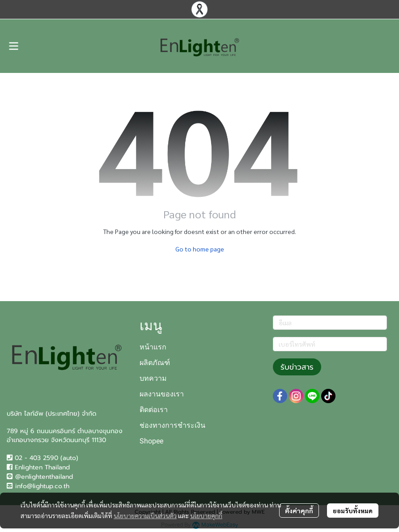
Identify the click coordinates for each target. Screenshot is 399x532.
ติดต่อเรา (154, 410)
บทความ (153, 378)
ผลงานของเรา (162, 394)
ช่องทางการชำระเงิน (172, 425)
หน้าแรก (153, 347)
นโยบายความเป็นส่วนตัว (145, 515)
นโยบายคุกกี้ (206, 515)
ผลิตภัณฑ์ (155, 363)
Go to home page (200, 249)
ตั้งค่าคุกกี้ (299, 511)
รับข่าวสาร (297, 367)
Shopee (151, 441)
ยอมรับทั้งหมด (353, 511)
